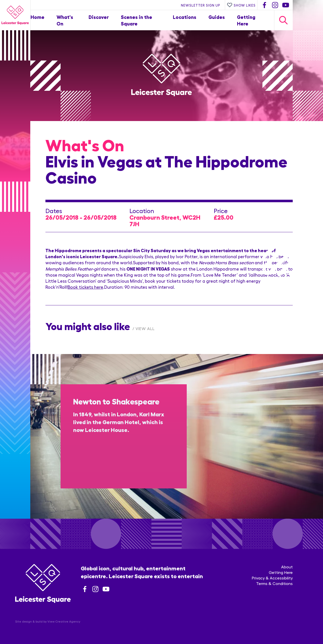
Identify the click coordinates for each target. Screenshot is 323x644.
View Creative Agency (64, 621)
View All (145, 328)
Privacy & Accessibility (272, 578)
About (287, 567)
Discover (99, 17)
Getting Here (281, 572)
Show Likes (241, 5)
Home (37, 17)
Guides (217, 17)
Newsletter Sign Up (201, 5)
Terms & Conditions (274, 583)
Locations (185, 17)
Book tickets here (85, 287)
